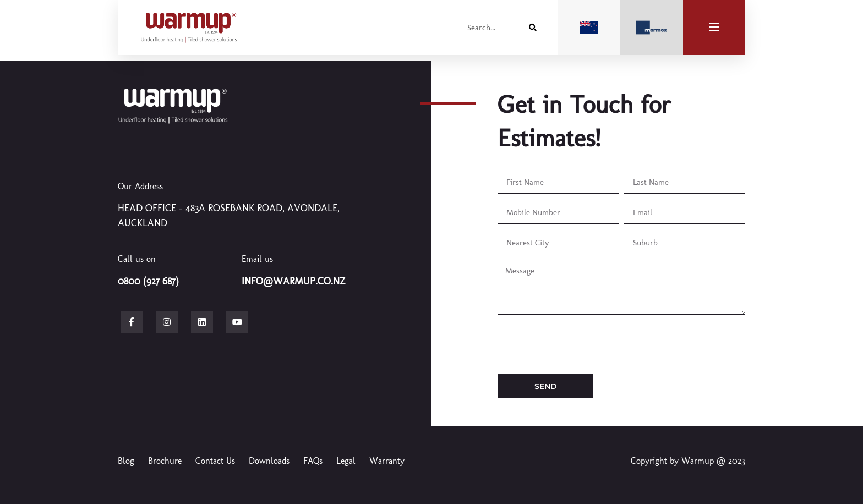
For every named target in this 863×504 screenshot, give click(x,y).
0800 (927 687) (148, 281)
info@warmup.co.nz (294, 281)
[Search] (531, 27)
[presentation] (581, 344)
